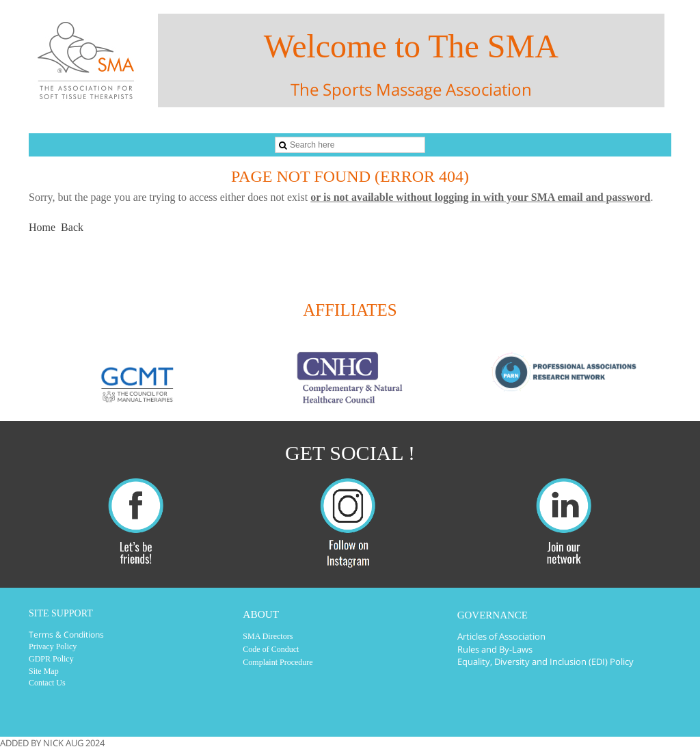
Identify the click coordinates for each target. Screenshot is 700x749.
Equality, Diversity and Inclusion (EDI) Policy (546, 662)
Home (42, 227)
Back (72, 227)
